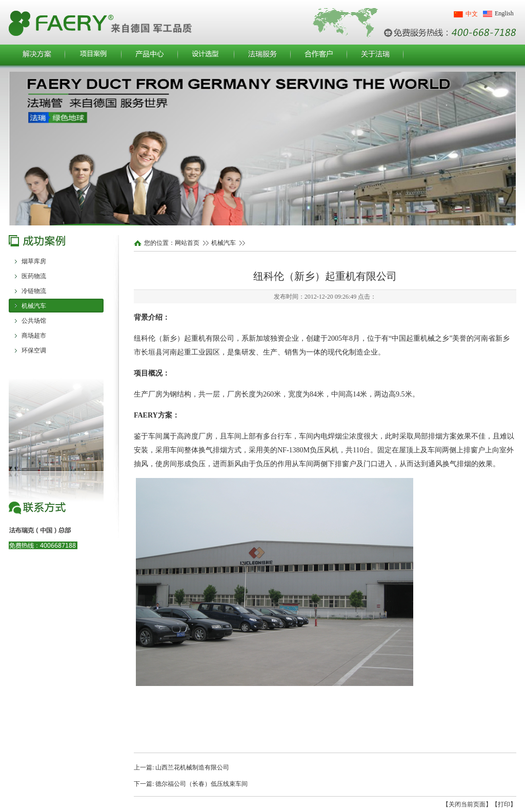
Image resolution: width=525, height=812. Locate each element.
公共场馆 (34, 321)
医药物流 (34, 276)
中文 (472, 14)
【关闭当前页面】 (467, 804)
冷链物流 (34, 291)
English (504, 13)
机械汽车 (34, 306)
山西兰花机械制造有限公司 (192, 767)
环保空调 (34, 350)
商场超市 (34, 336)
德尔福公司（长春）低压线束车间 (201, 784)
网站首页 (187, 243)
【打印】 (504, 804)
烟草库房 (34, 261)
